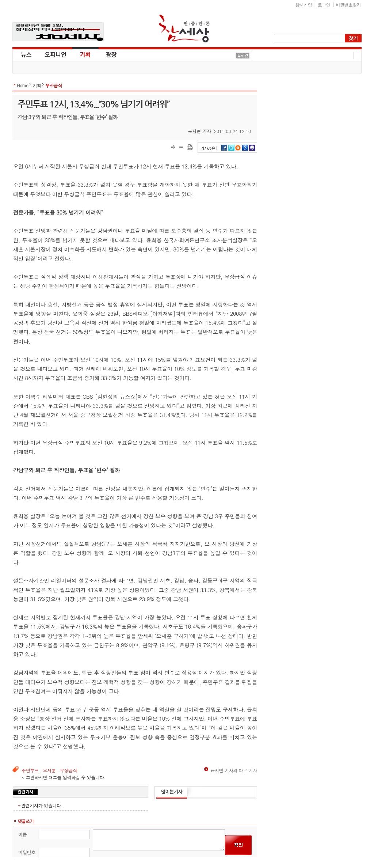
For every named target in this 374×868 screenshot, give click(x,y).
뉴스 (26, 54)
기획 (85, 54)
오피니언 (56, 54)
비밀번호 (27, 852)
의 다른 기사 (231, 770)
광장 (106, 54)
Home (22, 85)
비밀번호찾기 (348, 5)
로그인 (324, 5)
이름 (22, 834)
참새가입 (304, 5)
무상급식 (54, 85)
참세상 (184, 29)
